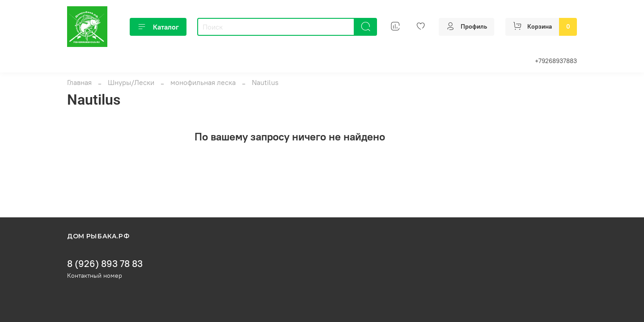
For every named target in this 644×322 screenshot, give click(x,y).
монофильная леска (203, 82)
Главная (79, 82)
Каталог (158, 27)
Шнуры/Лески (131, 82)
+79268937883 (556, 61)
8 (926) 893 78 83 (105, 264)
